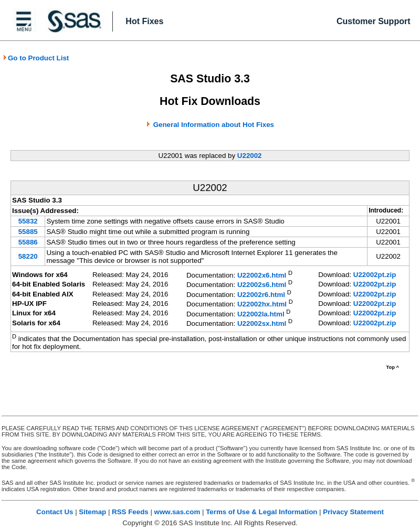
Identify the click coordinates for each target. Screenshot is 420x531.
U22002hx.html (262, 305)
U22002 (250, 156)
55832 (28, 221)
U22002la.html (261, 314)
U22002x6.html (262, 275)
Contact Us (55, 512)
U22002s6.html (262, 285)
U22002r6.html (261, 295)
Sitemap (92, 512)
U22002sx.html (262, 324)
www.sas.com (177, 512)
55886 (28, 242)
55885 (28, 232)
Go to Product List (36, 58)
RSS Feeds (130, 512)
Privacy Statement (353, 512)
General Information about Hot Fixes (214, 125)
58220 (28, 256)
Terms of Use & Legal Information (261, 512)
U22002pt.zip (375, 275)
